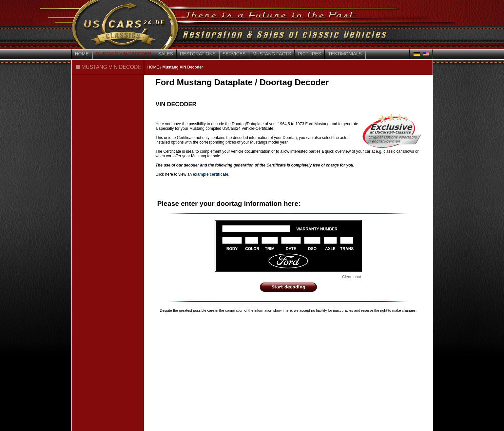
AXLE (330, 249)
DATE (291, 249)
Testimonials (345, 54)
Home (82, 54)
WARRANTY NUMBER (317, 229)
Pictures (310, 54)
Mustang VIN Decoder (124, 54)
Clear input (352, 277)
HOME (153, 67)
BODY (232, 249)
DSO (312, 249)
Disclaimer (111, 324)
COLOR (252, 249)
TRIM (270, 249)
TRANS (347, 249)
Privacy (137, 324)
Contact (82, 324)
